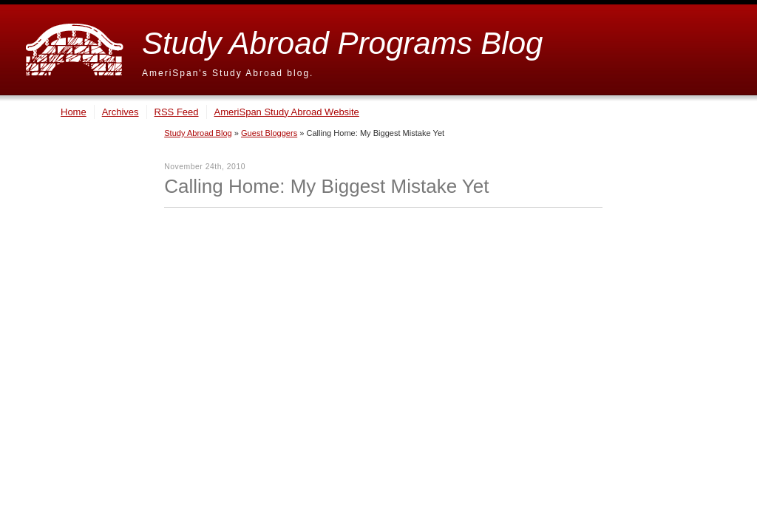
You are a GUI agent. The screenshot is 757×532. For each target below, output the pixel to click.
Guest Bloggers (269, 133)
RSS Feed (177, 112)
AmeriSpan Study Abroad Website (287, 112)
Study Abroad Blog (198, 133)
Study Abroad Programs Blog (342, 43)
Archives (120, 112)
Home (74, 112)
